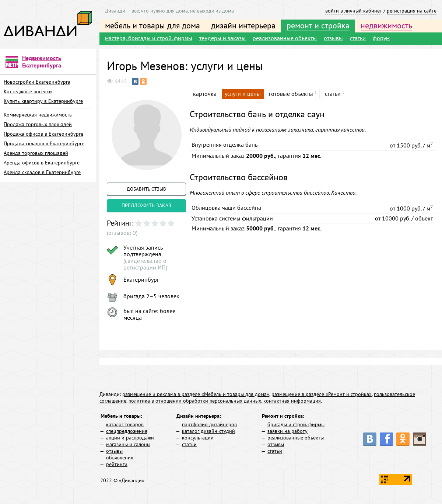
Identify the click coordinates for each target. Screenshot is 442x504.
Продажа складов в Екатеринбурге (44, 143)
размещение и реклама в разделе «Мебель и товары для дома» (196, 394)
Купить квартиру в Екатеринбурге (43, 101)
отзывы (333, 38)
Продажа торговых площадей (38, 124)
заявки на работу (287, 431)
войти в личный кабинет (354, 11)
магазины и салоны (128, 444)
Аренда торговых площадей (36, 153)
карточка (205, 94)
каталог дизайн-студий (208, 431)
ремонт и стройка (318, 25)
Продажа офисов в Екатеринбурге (43, 134)
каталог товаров (125, 424)
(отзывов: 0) (122, 233)
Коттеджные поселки (28, 91)
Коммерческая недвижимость (38, 115)
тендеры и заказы (222, 38)
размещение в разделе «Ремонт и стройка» (322, 394)
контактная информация (292, 401)
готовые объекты (291, 94)
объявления (120, 458)
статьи (358, 38)
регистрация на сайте (412, 11)
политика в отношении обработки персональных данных (195, 401)
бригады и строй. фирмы (296, 424)
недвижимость (386, 25)
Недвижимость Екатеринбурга (42, 62)
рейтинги (117, 464)
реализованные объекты (285, 38)
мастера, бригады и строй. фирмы (149, 38)
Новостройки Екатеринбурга (37, 82)
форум (381, 38)
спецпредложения (127, 431)
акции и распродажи (130, 438)
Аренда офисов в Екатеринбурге (42, 163)
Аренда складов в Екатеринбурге (42, 172)
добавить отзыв (146, 189)
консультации (198, 438)
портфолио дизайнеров (209, 424)
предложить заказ (146, 205)
